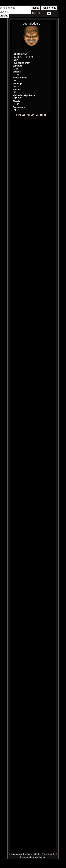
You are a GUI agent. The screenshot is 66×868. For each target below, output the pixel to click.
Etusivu (20, 13)
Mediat (36, 13)
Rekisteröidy (49, 8)
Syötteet (41, 115)
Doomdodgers (31, 24)
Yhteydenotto (49, 854)
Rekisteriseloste (32, 854)
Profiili (20, 115)
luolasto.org (17, 854)
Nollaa (36, 8)
